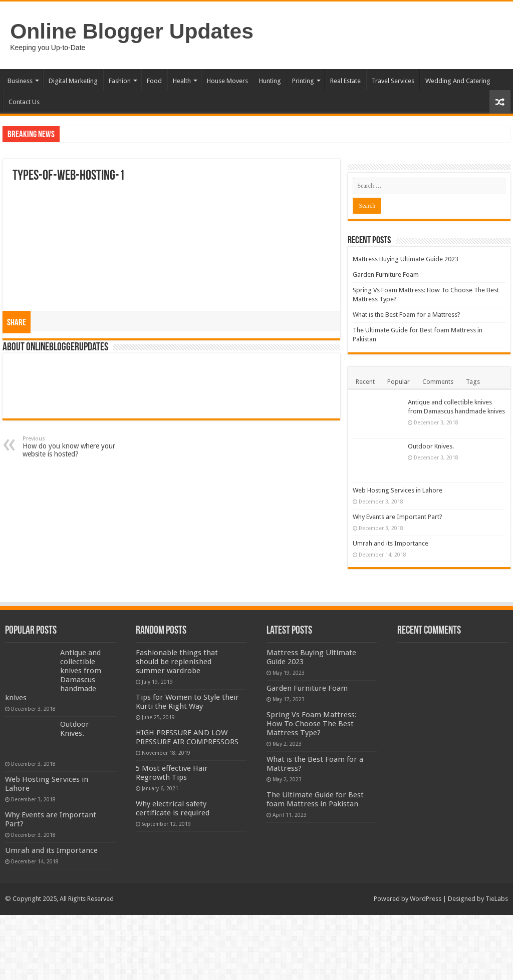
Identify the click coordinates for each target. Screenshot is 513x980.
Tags (473, 382)
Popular (399, 382)
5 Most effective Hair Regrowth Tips (214, 829)
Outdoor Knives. (431, 446)
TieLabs (497, 964)
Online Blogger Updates (132, 31)
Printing (303, 81)
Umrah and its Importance (446, 561)
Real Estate (345, 81)
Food (154, 81)
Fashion (120, 81)
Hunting (270, 81)
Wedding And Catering (458, 81)
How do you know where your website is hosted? (74, 447)
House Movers (227, 81)
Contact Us (24, 102)
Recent (365, 382)
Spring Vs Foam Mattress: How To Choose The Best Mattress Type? (312, 744)
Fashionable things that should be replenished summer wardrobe (177, 682)
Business (20, 81)
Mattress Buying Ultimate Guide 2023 (406, 259)
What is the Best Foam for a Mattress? (407, 315)
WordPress (426, 964)
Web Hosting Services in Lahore (453, 490)
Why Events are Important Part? (453, 522)
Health (182, 81)
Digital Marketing (73, 81)
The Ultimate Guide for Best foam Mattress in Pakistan (315, 819)
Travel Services (393, 81)
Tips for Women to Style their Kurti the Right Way (187, 722)
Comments (438, 382)
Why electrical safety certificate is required (173, 873)
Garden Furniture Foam (386, 275)
